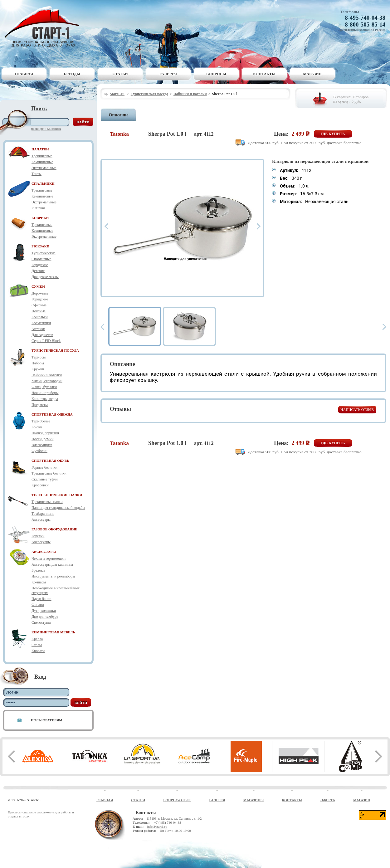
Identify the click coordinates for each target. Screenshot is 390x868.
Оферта (328, 800)
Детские (38, 271)
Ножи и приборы (45, 393)
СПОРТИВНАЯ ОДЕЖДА (52, 414)
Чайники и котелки (47, 375)
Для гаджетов (42, 335)
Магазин (312, 74)
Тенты (37, 174)
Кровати (38, 651)
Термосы (39, 357)
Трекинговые (42, 156)
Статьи (120, 74)
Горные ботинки (44, 467)
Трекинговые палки (47, 502)
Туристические (44, 253)
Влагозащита (42, 445)
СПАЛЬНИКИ (43, 183)
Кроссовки (40, 485)
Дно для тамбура (45, 617)
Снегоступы (41, 622)
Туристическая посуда (149, 94)
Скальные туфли (45, 479)
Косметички (41, 323)
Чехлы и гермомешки (49, 558)
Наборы (38, 363)
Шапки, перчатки (45, 433)
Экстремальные (44, 168)
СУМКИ (38, 286)
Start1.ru (117, 94)
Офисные (39, 305)
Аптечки (38, 329)
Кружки (38, 369)
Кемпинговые (42, 162)
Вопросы (216, 74)
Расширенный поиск (46, 129)
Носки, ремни (42, 439)
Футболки (39, 451)
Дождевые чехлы (45, 277)
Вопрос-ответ (177, 800)
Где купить (333, 134)
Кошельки (40, 317)
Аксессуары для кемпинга (52, 564)
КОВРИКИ (40, 218)
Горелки (38, 536)
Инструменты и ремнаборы (53, 576)
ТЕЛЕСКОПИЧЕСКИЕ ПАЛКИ (57, 495)
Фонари (38, 605)
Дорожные (40, 293)
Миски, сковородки (47, 381)
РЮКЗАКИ (40, 246)
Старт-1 (44, 27)
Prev (106, 226)
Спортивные (41, 259)
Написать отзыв (357, 410)
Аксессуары (41, 519)
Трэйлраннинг (43, 514)
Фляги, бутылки (44, 387)
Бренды (72, 74)
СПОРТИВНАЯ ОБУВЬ (50, 461)
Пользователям (47, 720)
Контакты (264, 74)
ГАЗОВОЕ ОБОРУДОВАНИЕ (54, 529)
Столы (37, 645)
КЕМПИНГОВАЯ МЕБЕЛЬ (53, 632)
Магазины (254, 800)
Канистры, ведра (45, 399)
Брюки (37, 427)
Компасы (39, 582)
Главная (24, 74)
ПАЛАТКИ (40, 149)
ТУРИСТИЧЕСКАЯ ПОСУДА (55, 350)
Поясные (39, 311)
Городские (40, 265)
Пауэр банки (41, 599)
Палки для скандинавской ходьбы (58, 508)
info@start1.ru (157, 827)
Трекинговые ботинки (49, 473)
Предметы (40, 405)
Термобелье (41, 421)
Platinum (38, 208)
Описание (119, 115)
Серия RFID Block (46, 341)
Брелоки (38, 570)
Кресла (37, 639)
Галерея (168, 74)
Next (259, 226)
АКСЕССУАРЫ (44, 552)
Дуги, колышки (44, 611)
